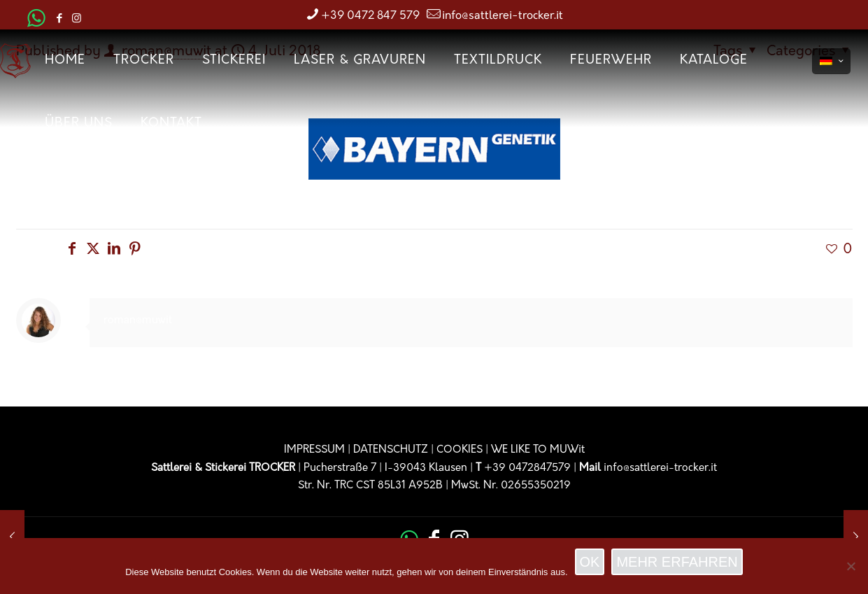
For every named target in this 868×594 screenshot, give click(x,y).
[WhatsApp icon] (36, 23)
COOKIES (460, 450)
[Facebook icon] (59, 19)
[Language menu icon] (831, 61)
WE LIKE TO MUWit (538, 450)
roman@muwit (138, 321)
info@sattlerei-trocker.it (660, 468)
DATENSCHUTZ (391, 450)
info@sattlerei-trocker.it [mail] (503, 16)
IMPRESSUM (314, 450)
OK (590, 562)
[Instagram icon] (77, 19)
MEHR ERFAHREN (677, 562)
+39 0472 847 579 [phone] (370, 16)
